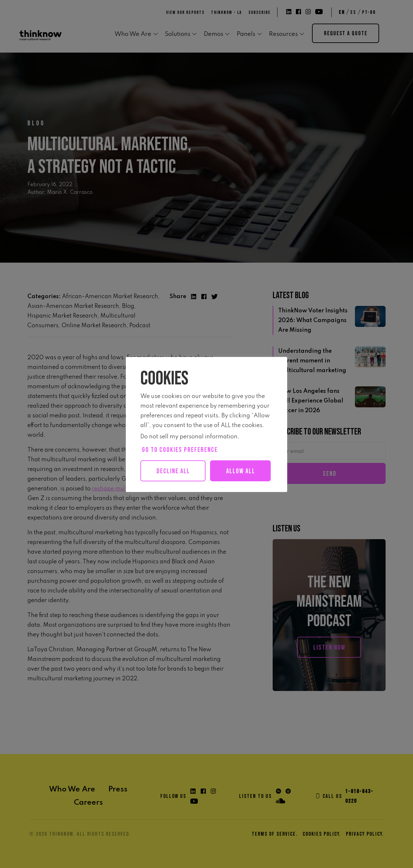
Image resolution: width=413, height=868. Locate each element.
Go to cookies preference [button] (180, 450)
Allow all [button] (176, 492)
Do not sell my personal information (189, 437)
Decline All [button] (174, 471)
